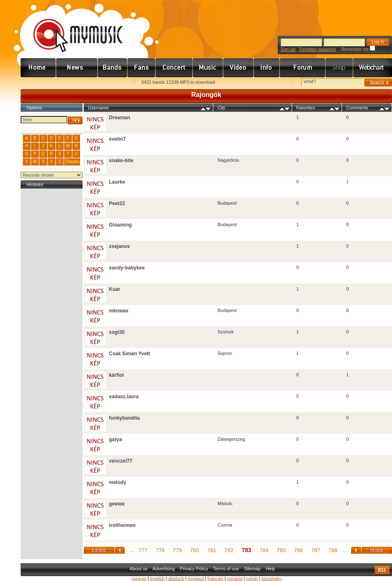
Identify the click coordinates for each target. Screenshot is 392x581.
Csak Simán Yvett (130, 354)
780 (195, 550)
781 (212, 550)
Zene (208, 68)
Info (267, 68)
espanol (196, 579)
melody (118, 482)
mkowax (119, 311)
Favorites (38, 83)
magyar (139, 579)
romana (235, 579)
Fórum (303, 68)
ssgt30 (117, 332)
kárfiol (116, 375)
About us (138, 569)
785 (281, 550)
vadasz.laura (124, 397)
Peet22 (117, 203)
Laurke (117, 182)
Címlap (38, 68)
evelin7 (117, 139)
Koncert (174, 68)
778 (160, 550)
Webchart (373, 68)
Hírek (77, 68)
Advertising (163, 569)
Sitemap (253, 569)
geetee (117, 504)
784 (264, 550)
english (157, 579)
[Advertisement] (52, 314)
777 (143, 550)
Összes (72, 162)
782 (229, 550)
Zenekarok (113, 68)
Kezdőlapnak (73, 83)
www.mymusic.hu (71, 27)
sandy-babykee (127, 268)
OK (75, 120)
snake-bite (121, 161)
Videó (239, 68)
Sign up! (288, 49)
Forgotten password (317, 49)
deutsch (176, 579)
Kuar (115, 289)
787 (316, 550)
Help (270, 569)
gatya (115, 439)
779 (177, 550)
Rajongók (142, 68)
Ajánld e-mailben (108, 83)
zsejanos (119, 246)
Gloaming (120, 225)
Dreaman (119, 118)
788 (333, 550)
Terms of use (226, 569)
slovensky (272, 579)
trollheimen (122, 525)
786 (298, 550)
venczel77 (121, 461)
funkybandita (124, 418)
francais (216, 579)
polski (252, 579)
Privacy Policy (194, 569)
